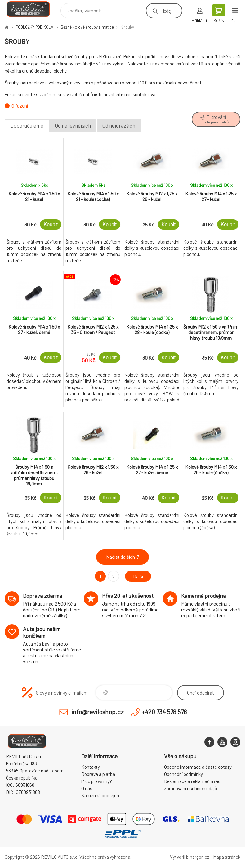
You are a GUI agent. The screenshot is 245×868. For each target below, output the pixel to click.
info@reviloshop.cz (98, 712)
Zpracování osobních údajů (191, 788)
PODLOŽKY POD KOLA (35, 27)
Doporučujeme (27, 125)
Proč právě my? (97, 781)
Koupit (51, 224)
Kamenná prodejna (100, 795)
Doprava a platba (98, 774)
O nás (87, 788)
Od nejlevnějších (73, 125)
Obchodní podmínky (183, 774)
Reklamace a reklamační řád (192, 781)
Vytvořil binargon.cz (190, 857)
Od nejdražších (119, 125)
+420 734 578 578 (164, 712)
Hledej (166, 11)
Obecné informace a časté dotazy (198, 767)
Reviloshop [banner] (32, 9)
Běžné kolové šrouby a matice (87, 27)
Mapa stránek (227, 857)
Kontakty (91, 767)
